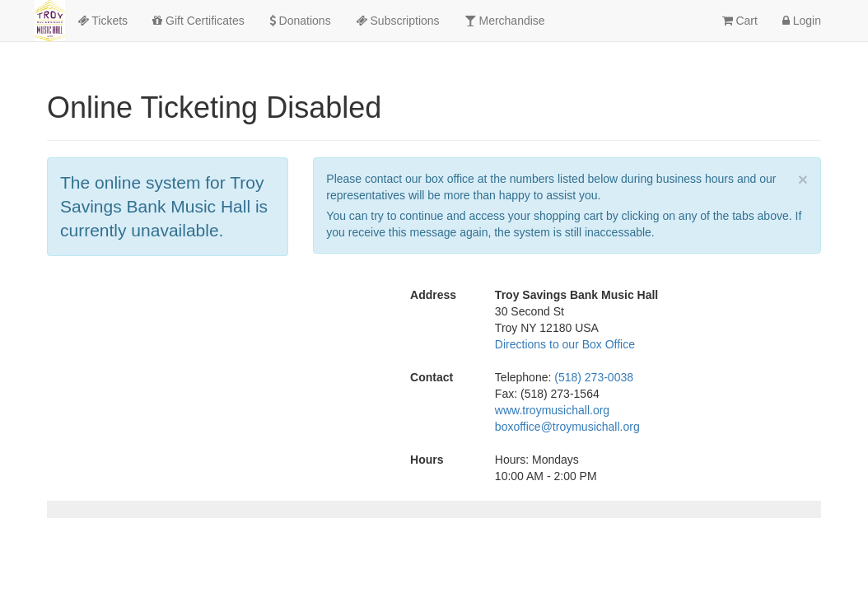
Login (802, 21)
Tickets (103, 21)
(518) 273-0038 (594, 377)
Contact (432, 377)
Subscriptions (398, 21)
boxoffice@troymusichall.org (567, 427)
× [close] (803, 179)
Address (433, 295)
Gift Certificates (198, 21)
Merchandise (505, 21)
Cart (740, 21)
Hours (427, 460)
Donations (300, 21)
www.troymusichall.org (552, 410)
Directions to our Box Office (565, 344)
